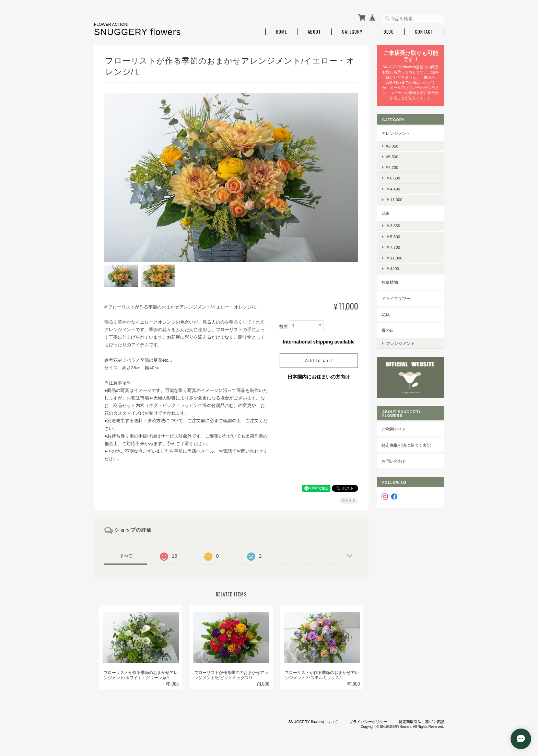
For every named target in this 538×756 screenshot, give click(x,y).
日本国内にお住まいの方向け (319, 377)
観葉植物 (390, 282)
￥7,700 (393, 247)
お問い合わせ (394, 461)
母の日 (388, 330)
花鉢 (386, 315)
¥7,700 (392, 167)
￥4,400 (393, 189)
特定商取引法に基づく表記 (406, 445)
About (314, 32)
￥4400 (393, 269)
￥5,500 (393, 237)
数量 (284, 327)
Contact (424, 32)
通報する (349, 501)
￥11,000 (394, 200)
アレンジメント (396, 133)
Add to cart (319, 361)
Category (352, 32)
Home (281, 32)
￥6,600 (393, 178)
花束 (386, 213)
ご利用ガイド (394, 429)
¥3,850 (392, 146)
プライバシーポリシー (368, 722)
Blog (389, 32)
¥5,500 (392, 157)
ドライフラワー (396, 298)
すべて (126, 556)
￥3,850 (393, 226)
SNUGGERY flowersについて (313, 722)
